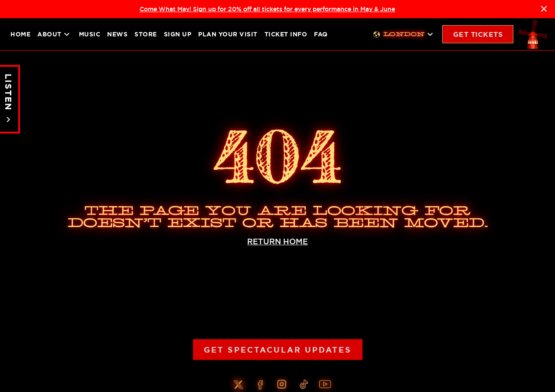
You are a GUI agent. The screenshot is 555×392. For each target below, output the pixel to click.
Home (20, 34)
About (55, 34)
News (117, 34)
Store (146, 34)
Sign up (178, 34)
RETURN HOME (277, 241)
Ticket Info (286, 34)
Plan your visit (228, 34)
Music (90, 34)
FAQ (321, 34)
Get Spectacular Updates (278, 350)
